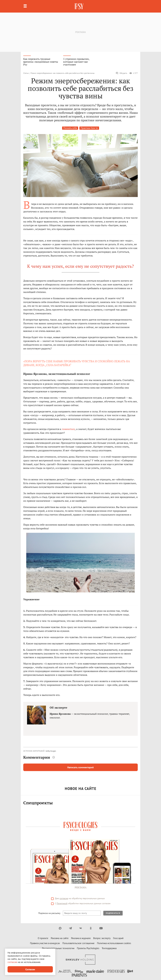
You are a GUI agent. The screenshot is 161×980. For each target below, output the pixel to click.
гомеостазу (68, 429)
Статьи (26, 73)
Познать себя (70, 128)
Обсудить (121, 73)
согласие (12, 962)
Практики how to (89, 128)
